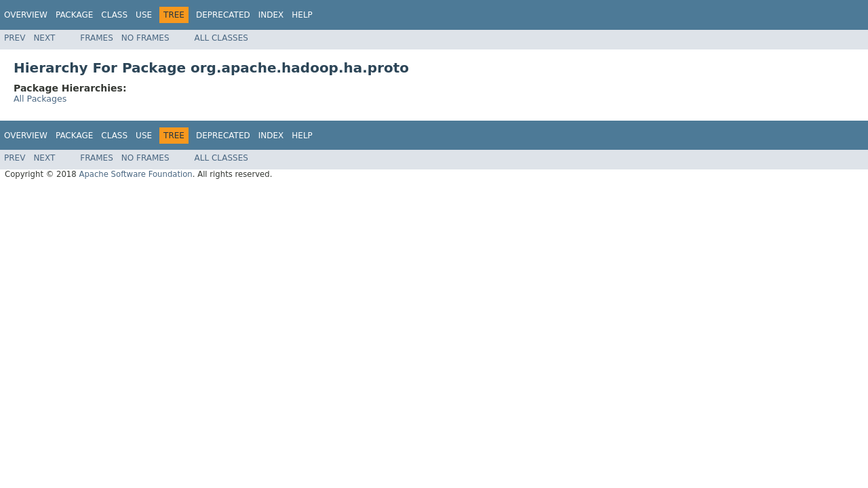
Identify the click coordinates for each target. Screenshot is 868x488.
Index (271, 15)
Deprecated (223, 15)
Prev (15, 38)
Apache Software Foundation (135, 174)
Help (302, 15)
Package (74, 15)
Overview (26, 15)
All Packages (40, 99)
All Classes (221, 38)
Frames (97, 38)
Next (44, 38)
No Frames (145, 38)
